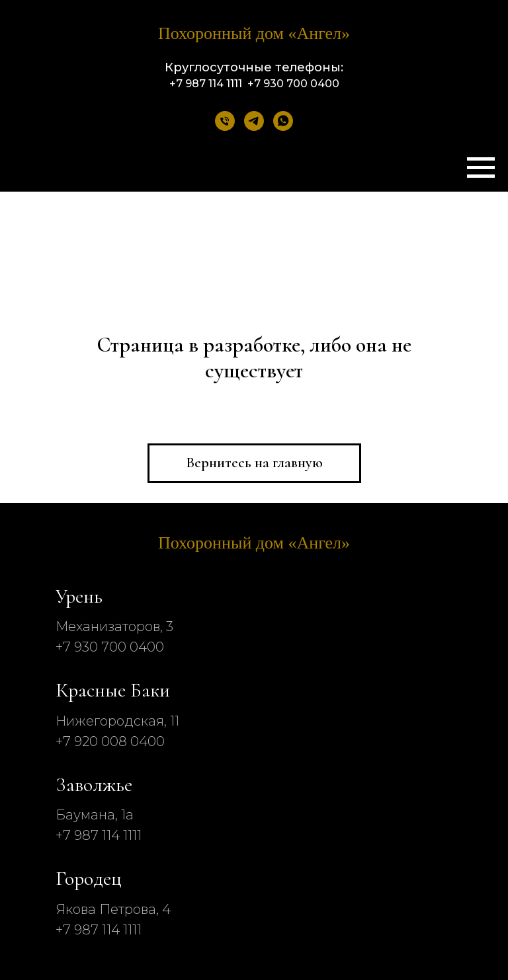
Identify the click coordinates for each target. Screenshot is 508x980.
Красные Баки (113, 690)
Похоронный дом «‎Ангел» (254, 33)
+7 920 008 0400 (110, 741)
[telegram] (254, 121)
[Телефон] (225, 121)
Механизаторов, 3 (114, 626)
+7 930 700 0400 (110, 647)
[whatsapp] (283, 121)
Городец (89, 879)
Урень (79, 596)
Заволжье (94, 785)
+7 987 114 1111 (99, 835)
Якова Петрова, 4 (113, 909)
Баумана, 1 (91, 815)
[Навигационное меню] (481, 168)
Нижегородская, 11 (117, 721)
